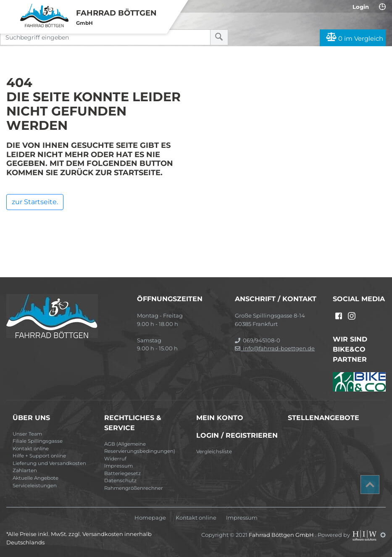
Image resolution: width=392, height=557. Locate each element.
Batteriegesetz (122, 473)
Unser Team (27, 434)
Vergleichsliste (214, 452)
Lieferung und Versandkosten (49, 463)
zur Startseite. (35, 202)
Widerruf (115, 459)
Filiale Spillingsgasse (38, 441)
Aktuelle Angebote (36, 478)
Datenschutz (120, 481)
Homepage (150, 518)
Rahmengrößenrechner (134, 488)
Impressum (118, 466)
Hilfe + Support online (39, 456)
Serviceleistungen (35, 486)
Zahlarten (25, 470)
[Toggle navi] (9, 9)
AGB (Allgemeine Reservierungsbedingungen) (140, 448)
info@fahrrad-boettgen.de (275, 348)
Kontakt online (31, 449)
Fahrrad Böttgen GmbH (282, 535)
